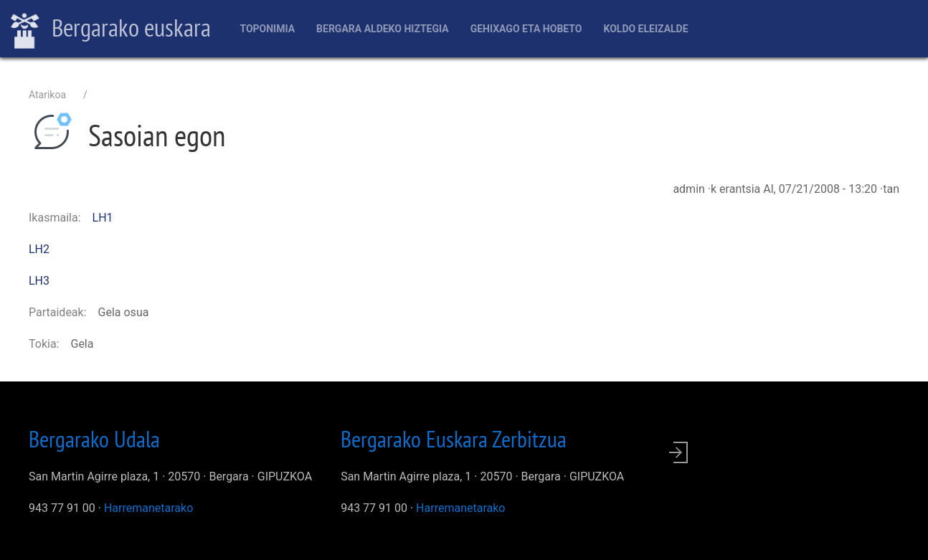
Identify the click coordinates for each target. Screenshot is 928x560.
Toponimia (267, 29)
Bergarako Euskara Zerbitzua (454, 439)
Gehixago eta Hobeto (526, 29)
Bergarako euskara (111, 29)
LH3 (39, 281)
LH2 (39, 249)
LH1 (103, 218)
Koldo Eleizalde (645, 29)
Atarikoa (47, 95)
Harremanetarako (148, 508)
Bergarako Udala (94, 439)
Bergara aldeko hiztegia (383, 29)
